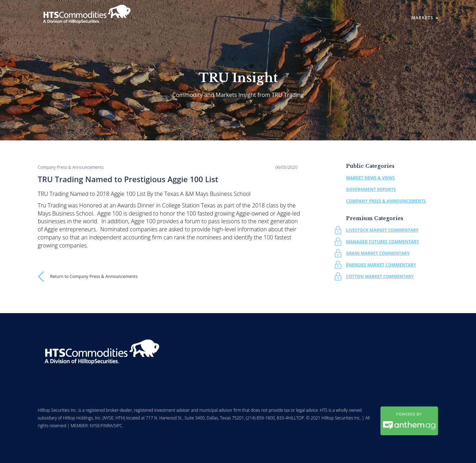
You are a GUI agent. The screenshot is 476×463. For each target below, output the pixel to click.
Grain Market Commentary (378, 253)
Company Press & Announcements (386, 201)
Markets (425, 18)
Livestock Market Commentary (382, 230)
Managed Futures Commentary (383, 242)
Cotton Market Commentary (380, 276)
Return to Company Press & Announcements (94, 276)
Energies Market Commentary (381, 265)
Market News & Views (370, 178)
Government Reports (371, 189)
